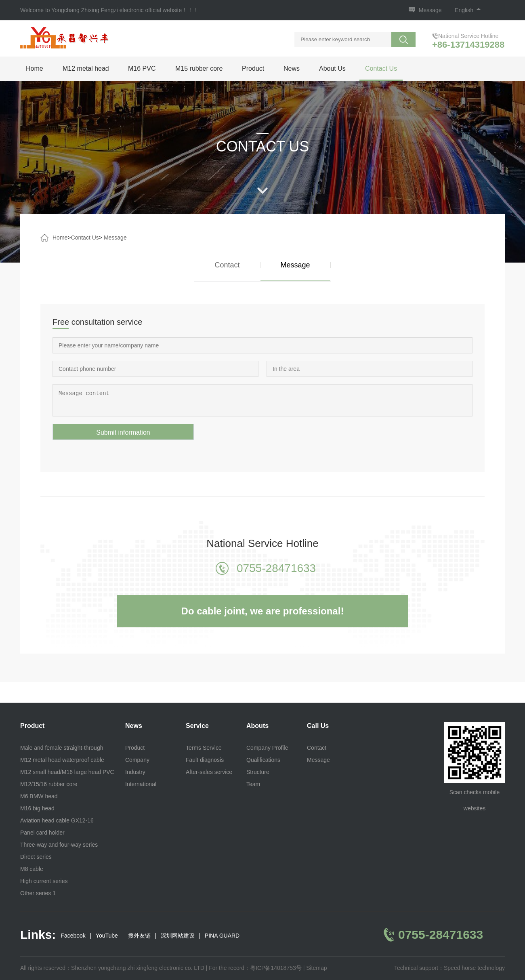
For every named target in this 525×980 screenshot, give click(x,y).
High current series (44, 881)
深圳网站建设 (178, 936)
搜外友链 (139, 936)
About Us (332, 68)
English (468, 10)
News (292, 68)
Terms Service (204, 748)
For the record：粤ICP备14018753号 (255, 968)
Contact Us (381, 68)
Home (35, 68)
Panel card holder (42, 833)
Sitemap (316, 968)
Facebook (73, 936)
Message (430, 10)
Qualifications (263, 760)
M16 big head (37, 808)
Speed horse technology (474, 968)
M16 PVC (142, 68)
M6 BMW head (39, 796)
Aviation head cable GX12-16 (57, 820)
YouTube (107, 936)
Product (253, 68)
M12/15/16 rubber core (49, 784)
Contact (227, 265)
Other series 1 (38, 893)
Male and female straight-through (62, 748)
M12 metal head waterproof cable (62, 760)
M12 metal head (86, 68)
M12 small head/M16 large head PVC (67, 772)
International (141, 784)
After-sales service (209, 772)
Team (253, 784)
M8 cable (32, 869)
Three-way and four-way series (59, 845)
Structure (258, 772)
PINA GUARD (222, 936)
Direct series (36, 857)
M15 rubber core (199, 68)
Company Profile (267, 748)
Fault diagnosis (205, 760)
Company (137, 760)
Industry (135, 772)
